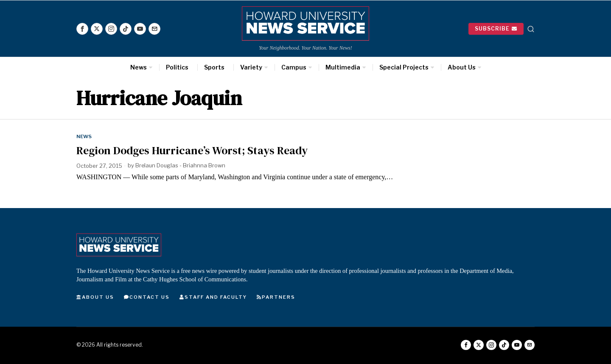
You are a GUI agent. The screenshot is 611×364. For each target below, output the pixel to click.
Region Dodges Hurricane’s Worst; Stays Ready (192, 151)
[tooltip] (82, 29)
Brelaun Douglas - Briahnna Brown (181, 166)
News (84, 136)
